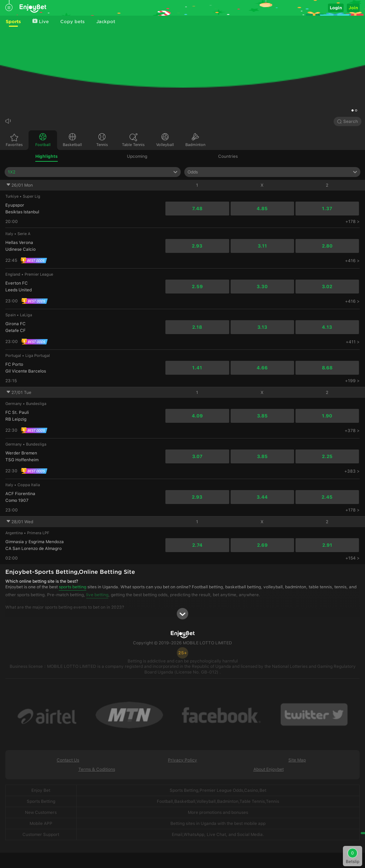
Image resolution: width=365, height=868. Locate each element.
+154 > (353, 558)
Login (336, 8)
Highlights (47, 156)
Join (353, 8)
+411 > (353, 342)
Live (41, 21)
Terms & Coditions (97, 769)
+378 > (352, 431)
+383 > (352, 471)
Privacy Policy (182, 760)
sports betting (73, 587)
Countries (228, 156)
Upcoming (137, 156)
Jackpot (106, 22)
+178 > (353, 222)
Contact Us (68, 760)
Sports (13, 22)
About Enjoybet (269, 769)
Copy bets (73, 22)
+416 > (352, 261)
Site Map (297, 760)
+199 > (352, 381)
